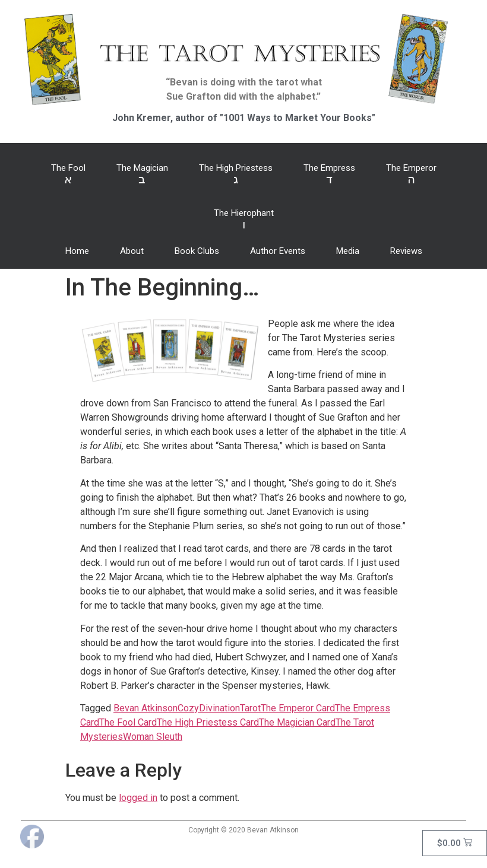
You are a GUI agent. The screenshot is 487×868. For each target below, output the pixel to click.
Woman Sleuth (153, 737)
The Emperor (411, 174)
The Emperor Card (298, 708)
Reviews (406, 251)
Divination (219, 708)
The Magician (142, 174)
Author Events (278, 251)
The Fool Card (128, 722)
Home (77, 251)
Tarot (250, 708)
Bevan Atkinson (146, 708)
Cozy (188, 708)
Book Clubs (197, 251)
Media (348, 251)
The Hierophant (244, 220)
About (132, 251)
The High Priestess (236, 174)
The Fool (68, 174)
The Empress (329, 174)
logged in (138, 798)
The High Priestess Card (208, 722)
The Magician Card (297, 722)
